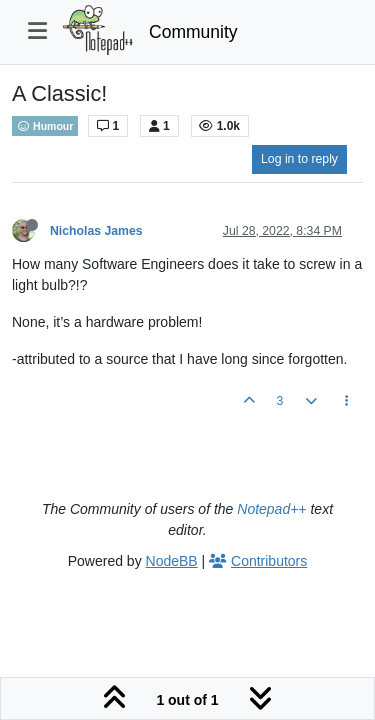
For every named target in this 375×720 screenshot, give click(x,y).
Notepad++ (271, 509)
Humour (45, 126)
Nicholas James (96, 231)
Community (193, 32)
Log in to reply (299, 159)
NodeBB (172, 561)
